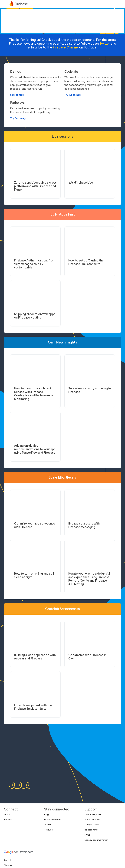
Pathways (17, 103)
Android (8, 860)
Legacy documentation (96, 840)
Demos (16, 72)
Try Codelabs (72, 95)
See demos (17, 95)
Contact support (93, 814)
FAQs (87, 835)
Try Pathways (18, 118)
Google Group (92, 825)
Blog (46, 814)
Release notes (91, 830)
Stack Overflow (92, 820)
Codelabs (71, 72)
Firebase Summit (53, 820)
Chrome (8, 865)
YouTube (8, 820)
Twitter (7, 814)
